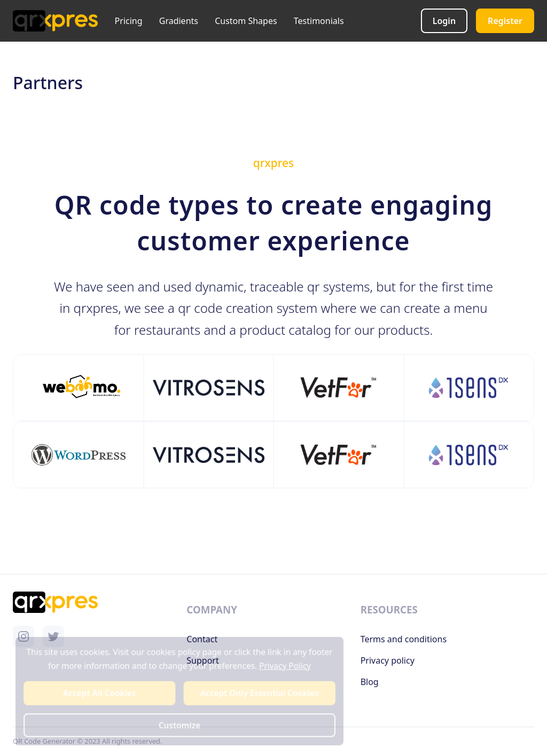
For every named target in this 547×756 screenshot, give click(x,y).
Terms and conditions (404, 639)
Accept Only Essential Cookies (259, 693)
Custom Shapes (246, 21)
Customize (179, 725)
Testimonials (319, 21)
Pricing (129, 21)
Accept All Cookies (100, 693)
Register (505, 21)
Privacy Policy (284, 666)
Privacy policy (388, 660)
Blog (370, 682)
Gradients (179, 21)
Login (444, 21)
